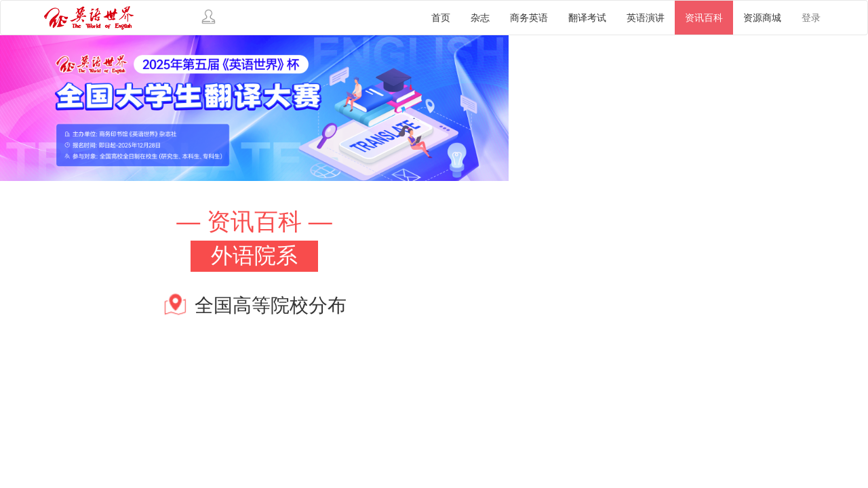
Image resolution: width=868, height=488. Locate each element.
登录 (811, 18)
